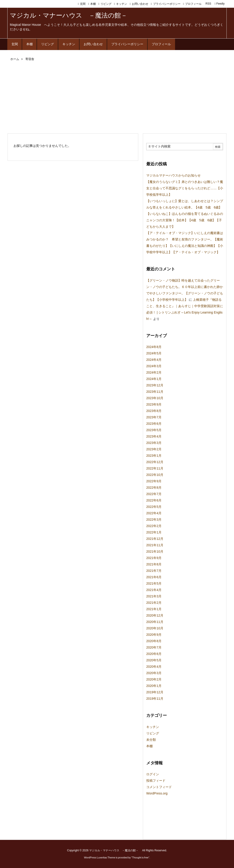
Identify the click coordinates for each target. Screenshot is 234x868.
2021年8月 (154, 564)
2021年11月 (155, 545)
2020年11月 (155, 622)
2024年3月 (154, 366)
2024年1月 (154, 379)
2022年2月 (154, 526)
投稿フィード (156, 781)
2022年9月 (154, 481)
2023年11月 (155, 392)
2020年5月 (154, 660)
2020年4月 (154, 667)
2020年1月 (154, 686)
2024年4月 (154, 360)
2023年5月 (154, 430)
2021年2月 (154, 603)
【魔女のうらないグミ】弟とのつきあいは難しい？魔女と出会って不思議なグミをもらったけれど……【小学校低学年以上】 (185, 188)
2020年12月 (155, 615)
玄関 (83, 4)
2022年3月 (154, 520)
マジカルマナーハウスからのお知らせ (173, 175)
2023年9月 (154, 404)
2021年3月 (154, 596)
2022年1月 (154, 532)
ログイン (153, 774)
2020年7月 (154, 647)
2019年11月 (155, 699)
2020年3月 (154, 673)
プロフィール (193, 4)
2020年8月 (154, 641)
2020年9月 (154, 635)
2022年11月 (155, 468)
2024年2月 (154, 372)
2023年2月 (154, 449)
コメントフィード (159, 787)
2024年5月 (154, 353)
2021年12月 (155, 539)
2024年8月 (154, 347)
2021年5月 (154, 583)
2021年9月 (154, 558)
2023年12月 (155, 385)
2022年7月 (154, 494)
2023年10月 (155, 398)
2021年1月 (154, 609)
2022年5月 (154, 507)
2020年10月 (155, 628)
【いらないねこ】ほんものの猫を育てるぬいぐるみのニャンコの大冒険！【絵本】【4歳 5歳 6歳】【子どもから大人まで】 (185, 220)
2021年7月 (154, 571)
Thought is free (140, 857)
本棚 (93, 4)
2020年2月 (154, 679)
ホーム (15, 59)
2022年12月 (155, 462)
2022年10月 (155, 475)
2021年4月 (154, 590)
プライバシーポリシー (167, 4)
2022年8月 (154, 488)
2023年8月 (154, 411)
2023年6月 (154, 424)
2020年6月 (154, 654)
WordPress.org (157, 793)
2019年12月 (155, 692)
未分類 (151, 740)
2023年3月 (154, 443)
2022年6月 (154, 500)
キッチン (122, 4)
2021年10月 (155, 551)
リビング (106, 4)
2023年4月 (154, 436)
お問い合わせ (140, 4)
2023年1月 (154, 456)
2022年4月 (154, 513)
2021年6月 (154, 577)
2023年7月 (154, 417)
